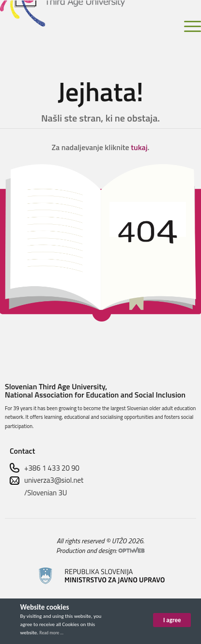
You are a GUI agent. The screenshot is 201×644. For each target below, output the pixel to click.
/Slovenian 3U (46, 493)
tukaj (139, 147)
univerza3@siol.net (54, 480)
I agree (172, 620)
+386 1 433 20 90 (52, 468)
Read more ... (52, 633)
